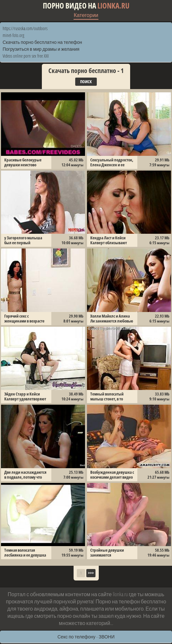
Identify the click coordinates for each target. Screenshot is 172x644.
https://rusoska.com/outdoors (25, 28)
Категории (86, 15)
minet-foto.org (13, 35)
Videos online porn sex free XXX (26, 56)
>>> (91, 573)
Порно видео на (86, 6)
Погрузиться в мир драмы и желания (41, 49)
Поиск (86, 82)
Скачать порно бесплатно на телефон (42, 42)
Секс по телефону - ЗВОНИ (86, 637)
